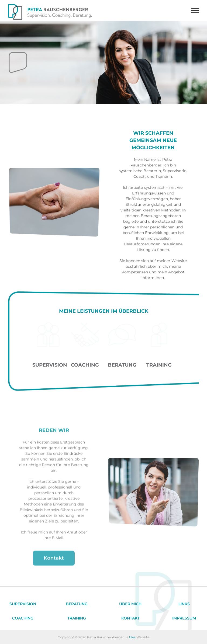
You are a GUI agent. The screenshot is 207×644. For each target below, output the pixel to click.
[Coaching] (85, 324)
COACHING (23, 618)
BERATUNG (77, 604)
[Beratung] (122, 324)
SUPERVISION (23, 604)
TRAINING (77, 618)
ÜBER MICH (130, 604)
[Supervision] (48, 324)
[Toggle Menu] (195, 11)
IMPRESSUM (184, 618)
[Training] (159, 324)
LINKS (184, 604)
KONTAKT (130, 618)
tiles (132, 637)
